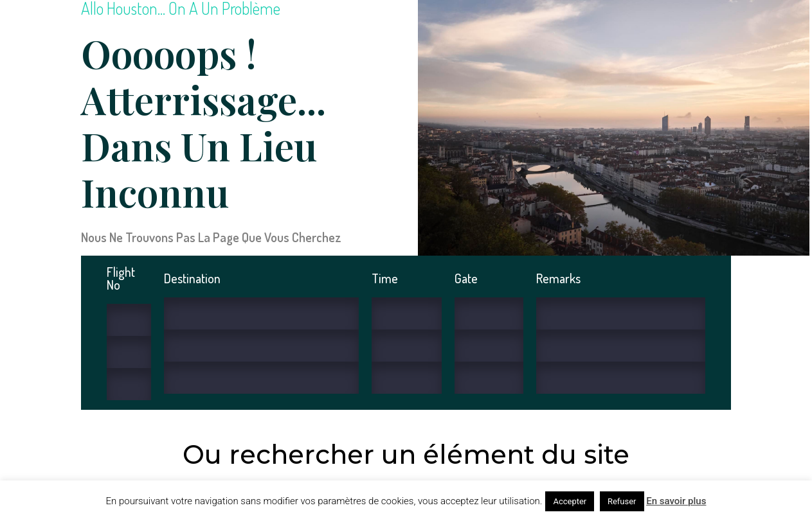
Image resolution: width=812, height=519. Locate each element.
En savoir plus (676, 501)
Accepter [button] (570, 501)
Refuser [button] (622, 501)
